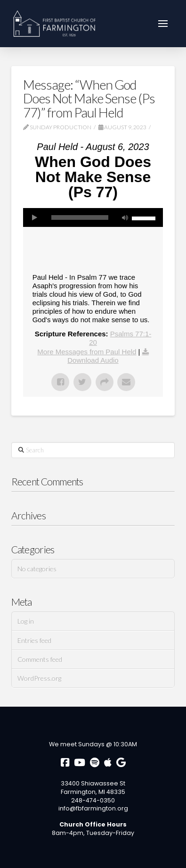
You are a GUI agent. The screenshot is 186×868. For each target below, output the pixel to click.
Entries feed (34, 640)
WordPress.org (39, 678)
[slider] (80, 217)
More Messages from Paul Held (87, 352)
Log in (26, 621)
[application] (93, 217)
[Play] (35, 217)
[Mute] (125, 217)
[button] (163, 24)
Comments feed (40, 659)
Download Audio (93, 360)
